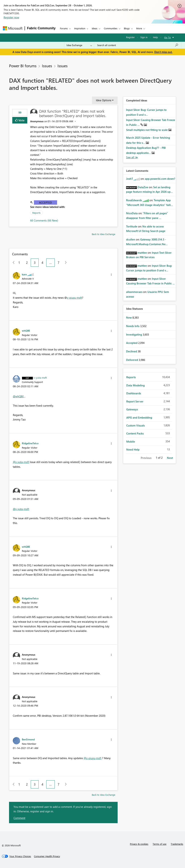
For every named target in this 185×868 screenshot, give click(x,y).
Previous (146, 458)
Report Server (135, 401)
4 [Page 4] (42, 263)
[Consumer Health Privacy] (47, 856)
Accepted (45, 202)
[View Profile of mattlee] (142, 253)
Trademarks (177, 844)
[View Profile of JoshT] (130, 179)
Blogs (127, 28)
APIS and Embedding (139, 417)
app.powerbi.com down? (160, 179)
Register (130, 37)
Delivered (132, 360)
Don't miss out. (163, 52)
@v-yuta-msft (21, 462)
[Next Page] (65, 263)
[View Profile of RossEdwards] (134, 200)
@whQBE (18, 396)
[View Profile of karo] (24, 274)
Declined (132, 351)
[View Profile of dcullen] (131, 239)
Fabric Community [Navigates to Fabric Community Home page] (41, 28)
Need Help (133, 449)
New (129, 317)
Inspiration (80, 28)
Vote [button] (21, 120)
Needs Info (133, 326)
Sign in (144, 37)
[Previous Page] (12, 263)
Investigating (134, 334)
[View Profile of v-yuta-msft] (40, 378)
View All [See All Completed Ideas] (132, 157)
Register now (11, 17)
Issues (47, 66)
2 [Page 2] (27, 263)
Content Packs (135, 433)
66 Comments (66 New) (44, 220)
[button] (111, 275)
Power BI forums (23, 66)
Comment (19, 818)
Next (170, 458)
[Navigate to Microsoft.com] (13, 28)
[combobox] (138, 45)
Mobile (131, 442)
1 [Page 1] (19, 263)
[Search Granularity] (79, 45)
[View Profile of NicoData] (132, 213)
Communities (111, 28)
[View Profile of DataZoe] (143, 187)
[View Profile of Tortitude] (132, 226)
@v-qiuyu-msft (92, 758)
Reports (36, 213)
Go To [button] (167, 37)
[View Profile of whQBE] (26, 330)
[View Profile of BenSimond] (28, 739)
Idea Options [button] (104, 100)
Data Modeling (135, 385)
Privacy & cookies (139, 844)
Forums (64, 28)
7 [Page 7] (59, 263)
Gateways (132, 409)
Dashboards (134, 393)
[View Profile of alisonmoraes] (134, 292)
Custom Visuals (135, 425)
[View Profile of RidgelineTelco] (30, 443)
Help (155, 37)
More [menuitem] (139, 28)
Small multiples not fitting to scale (147, 130)
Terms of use (160, 844)
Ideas (95, 28)
